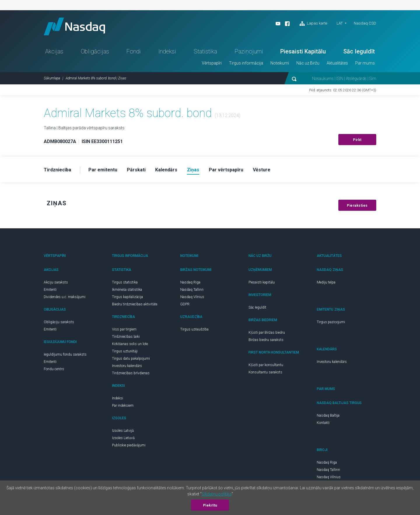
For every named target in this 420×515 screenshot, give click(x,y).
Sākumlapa (52, 78)
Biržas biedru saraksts (266, 340)
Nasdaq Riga (190, 282)
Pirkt (357, 140)
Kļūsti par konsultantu (266, 365)
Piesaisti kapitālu (262, 282)
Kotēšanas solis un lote (130, 344)
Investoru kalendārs (127, 366)
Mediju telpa (326, 282)
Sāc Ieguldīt (359, 51)
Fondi (134, 51)
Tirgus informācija (246, 63)
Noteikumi (280, 63)
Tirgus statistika (125, 282)
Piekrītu (210, 505)
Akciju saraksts (56, 282)
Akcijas (54, 51)
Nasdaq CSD (365, 23)
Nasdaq (74, 26)
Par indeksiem (123, 406)
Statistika (205, 51)
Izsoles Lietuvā (123, 438)
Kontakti (323, 423)
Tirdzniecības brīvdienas (131, 373)
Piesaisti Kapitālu (303, 51)
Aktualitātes (337, 63)
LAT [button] (340, 23)
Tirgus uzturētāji (125, 351)
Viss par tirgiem (124, 329)
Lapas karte (313, 24)
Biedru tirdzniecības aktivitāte (135, 304)
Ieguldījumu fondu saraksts (65, 354)
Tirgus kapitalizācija (127, 297)
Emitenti (50, 290)
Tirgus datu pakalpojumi (131, 359)
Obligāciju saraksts (59, 322)
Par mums (365, 63)
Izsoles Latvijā (123, 431)
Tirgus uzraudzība (194, 329)
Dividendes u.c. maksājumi (65, 297)
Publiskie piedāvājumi (129, 445)
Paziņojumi (249, 51)
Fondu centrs (54, 369)
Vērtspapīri (212, 63)
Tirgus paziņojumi (331, 322)
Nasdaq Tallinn (192, 290)
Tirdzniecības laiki (126, 337)
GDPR (185, 304)
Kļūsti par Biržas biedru (267, 333)
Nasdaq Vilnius (192, 297)
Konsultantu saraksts (265, 372)
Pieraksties (357, 206)
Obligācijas (95, 51)
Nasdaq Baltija (328, 415)
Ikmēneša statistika (127, 290)
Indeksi (167, 51)
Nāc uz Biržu (308, 63)
